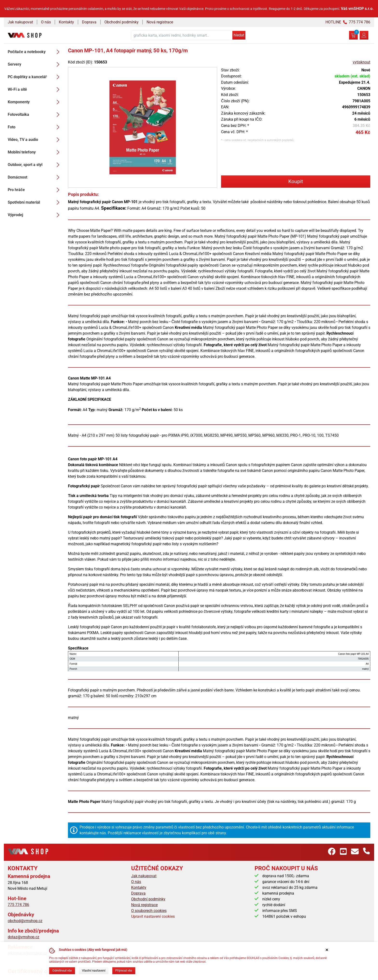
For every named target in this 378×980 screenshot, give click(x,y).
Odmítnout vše (62, 970)
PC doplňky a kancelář (35, 77)
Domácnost (35, 177)
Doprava (89, 22)
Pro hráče (35, 190)
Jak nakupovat (20, 22)
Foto (35, 127)
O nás (46, 22)
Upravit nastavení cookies (153, 916)
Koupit (296, 181)
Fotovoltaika (35, 115)
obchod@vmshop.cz (25, 921)
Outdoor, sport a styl (35, 165)
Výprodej (35, 215)
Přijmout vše (124, 970)
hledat (239, 35)
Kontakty (66, 22)
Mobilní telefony (35, 152)
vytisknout (361, 62)
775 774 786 (18, 905)
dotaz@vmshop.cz (24, 937)
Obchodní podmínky (121, 22)
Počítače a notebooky (35, 52)
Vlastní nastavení (94, 970)
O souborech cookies (149, 911)
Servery (35, 64)
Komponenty (35, 102)
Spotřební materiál (35, 202)
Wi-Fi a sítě (35, 90)
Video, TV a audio (35, 140)
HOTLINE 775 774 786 (348, 22)
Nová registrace (160, 22)
